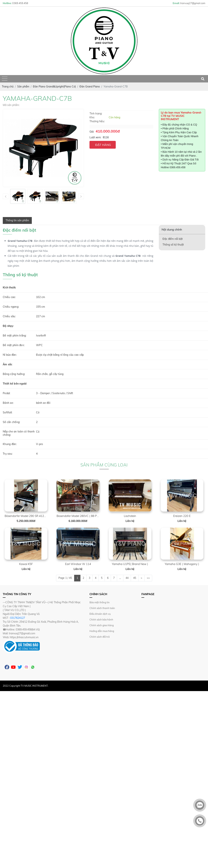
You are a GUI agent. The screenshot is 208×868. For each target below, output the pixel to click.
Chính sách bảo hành (101, 620)
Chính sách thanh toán (102, 608)
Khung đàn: (10, 444)
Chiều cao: (9, 297)
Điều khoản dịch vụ (100, 614)
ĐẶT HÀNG (103, 145)
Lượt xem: (95, 137)
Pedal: (7, 393)
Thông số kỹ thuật (173, 245)
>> (148, 578)
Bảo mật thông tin (100, 602)
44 (127, 578)
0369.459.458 (177, 167)
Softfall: (7, 412)
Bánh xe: (8, 403)
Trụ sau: (8, 454)
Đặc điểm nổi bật (173, 239)
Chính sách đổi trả (100, 637)
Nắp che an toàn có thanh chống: (19, 433)
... (120, 578)
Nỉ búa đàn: (10, 355)
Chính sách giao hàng (102, 625)
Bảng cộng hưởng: (14, 374)
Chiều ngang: (11, 307)
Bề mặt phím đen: (14, 345)
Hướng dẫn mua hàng (102, 631)
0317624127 (18, 618)
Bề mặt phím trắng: (15, 336)
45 (135, 578)
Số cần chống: (11, 422)
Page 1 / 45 (65, 578)
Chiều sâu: (9, 316)
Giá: (92, 132)
